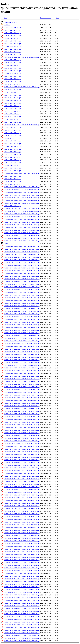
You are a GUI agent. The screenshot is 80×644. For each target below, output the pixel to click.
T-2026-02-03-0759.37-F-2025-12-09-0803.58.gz (22, 579)
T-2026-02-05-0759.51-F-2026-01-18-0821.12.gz (22, 346)
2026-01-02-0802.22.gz (12, 179)
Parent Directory (10, 22)
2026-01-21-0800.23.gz (12, 49)
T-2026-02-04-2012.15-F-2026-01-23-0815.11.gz (22, 303)
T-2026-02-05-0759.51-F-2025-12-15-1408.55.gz (22, 608)
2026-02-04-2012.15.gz (12, 206)
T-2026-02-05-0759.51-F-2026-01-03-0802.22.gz (22, 463)
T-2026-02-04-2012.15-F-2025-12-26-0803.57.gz (22, 522)
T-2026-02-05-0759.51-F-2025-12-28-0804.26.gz (22, 514)
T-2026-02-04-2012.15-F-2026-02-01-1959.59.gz (22, 227)
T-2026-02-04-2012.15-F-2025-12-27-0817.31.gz (22, 511)
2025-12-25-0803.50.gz (12, 114)
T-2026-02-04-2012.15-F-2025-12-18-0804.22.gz (22, 592)
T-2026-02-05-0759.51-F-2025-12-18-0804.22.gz (22, 595)
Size (57, 18)
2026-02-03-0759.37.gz (12, 54)
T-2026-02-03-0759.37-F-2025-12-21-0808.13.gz (22, 479)
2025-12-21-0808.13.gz (12, 30)
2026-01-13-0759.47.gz (12, 130)
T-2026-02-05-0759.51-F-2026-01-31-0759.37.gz (22, 249)
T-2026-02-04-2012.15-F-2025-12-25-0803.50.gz (22, 530)
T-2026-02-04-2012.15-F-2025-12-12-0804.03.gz (22, 627)
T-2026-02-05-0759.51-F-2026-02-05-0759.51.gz (22, 87)
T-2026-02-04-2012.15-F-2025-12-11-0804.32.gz (22, 633)
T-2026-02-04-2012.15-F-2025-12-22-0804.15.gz (22, 560)
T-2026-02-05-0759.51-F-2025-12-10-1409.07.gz (22, 635)
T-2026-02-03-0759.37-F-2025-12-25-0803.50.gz (22, 457)
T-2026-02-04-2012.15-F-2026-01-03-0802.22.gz (22, 460)
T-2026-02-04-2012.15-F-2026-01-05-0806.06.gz (22, 444)
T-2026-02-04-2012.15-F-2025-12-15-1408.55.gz (22, 603)
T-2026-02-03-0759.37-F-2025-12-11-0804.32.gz (22, 565)
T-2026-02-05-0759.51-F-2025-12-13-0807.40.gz (22, 619)
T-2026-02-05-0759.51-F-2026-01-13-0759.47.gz (22, 390)
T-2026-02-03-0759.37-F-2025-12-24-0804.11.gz (22, 465)
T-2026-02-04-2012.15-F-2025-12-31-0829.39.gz (22, 484)
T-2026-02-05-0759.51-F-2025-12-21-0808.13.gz (22, 568)
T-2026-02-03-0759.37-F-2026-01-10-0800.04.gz (22, 322)
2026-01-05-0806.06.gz (12, 106)
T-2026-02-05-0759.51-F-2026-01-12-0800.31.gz (22, 392)
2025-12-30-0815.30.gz (12, 109)
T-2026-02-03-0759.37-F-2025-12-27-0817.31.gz (22, 438)
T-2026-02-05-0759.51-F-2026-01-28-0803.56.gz (22, 273)
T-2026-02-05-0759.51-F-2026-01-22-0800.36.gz (22, 325)
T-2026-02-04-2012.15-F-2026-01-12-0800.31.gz (22, 381)
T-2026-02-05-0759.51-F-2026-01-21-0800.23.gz (22, 327)
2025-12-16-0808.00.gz (12, 144)
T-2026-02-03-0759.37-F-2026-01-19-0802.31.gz (22, 265)
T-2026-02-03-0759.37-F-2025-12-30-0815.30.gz (22, 419)
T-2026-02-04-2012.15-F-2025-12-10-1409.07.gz (22, 638)
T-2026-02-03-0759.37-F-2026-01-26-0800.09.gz (22, 200)
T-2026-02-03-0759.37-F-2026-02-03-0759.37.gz (22, 57)
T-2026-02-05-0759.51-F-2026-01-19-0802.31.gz (22, 344)
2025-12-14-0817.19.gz (12, 163)
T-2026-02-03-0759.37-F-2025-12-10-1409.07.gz (22, 576)
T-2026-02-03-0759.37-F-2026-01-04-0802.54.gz (22, 368)
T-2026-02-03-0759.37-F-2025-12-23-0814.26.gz (22, 473)
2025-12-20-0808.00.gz (12, 119)
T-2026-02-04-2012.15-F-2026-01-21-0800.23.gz (22, 319)
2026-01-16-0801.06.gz (12, 133)
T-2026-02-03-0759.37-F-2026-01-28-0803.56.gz (22, 195)
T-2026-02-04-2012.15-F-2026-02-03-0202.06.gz (22, 219)
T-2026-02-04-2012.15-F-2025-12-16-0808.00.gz (22, 606)
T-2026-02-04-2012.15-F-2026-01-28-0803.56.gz (22, 260)
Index (6, 244)
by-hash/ (7, 25)
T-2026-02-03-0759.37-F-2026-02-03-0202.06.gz (22, 125)
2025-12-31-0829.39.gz (12, 71)
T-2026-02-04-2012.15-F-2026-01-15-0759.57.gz (22, 365)
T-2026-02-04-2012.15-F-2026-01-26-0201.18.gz (22, 284)
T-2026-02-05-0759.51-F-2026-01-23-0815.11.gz (22, 308)
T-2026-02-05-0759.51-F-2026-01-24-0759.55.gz (22, 300)
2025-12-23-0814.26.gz (12, 171)
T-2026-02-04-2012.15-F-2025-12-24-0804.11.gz (22, 541)
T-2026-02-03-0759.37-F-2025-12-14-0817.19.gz (22, 546)
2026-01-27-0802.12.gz (12, 36)
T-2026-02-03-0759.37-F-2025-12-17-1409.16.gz (22, 525)
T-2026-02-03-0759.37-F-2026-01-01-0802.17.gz (22, 411)
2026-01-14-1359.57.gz (12, 63)
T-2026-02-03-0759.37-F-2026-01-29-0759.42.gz (22, 192)
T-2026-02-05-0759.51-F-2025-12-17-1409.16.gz (22, 600)
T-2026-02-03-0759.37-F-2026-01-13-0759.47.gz (22, 306)
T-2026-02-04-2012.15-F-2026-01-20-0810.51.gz (22, 330)
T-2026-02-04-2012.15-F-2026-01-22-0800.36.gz (22, 314)
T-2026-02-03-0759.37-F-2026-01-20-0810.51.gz (22, 246)
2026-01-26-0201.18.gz (12, 122)
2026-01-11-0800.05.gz (12, 38)
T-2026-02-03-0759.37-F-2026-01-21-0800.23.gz (22, 238)
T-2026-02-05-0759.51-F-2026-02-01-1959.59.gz (22, 233)
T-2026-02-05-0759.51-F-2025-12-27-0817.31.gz (22, 517)
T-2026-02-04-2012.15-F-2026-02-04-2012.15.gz (22, 208)
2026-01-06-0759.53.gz (12, 73)
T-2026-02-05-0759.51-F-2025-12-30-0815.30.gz (22, 503)
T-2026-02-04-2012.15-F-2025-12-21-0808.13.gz (22, 557)
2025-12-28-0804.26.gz (12, 103)
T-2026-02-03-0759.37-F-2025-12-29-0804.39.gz (22, 422)
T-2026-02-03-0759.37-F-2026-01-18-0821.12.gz (22, 279)
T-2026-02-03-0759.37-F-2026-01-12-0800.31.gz (22, 311)
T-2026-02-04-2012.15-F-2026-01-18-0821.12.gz (22, 341)
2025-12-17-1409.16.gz (12, 92)
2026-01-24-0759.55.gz (12, 184)
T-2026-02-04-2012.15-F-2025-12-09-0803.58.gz (22, 641)
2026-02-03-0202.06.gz (12, 90)
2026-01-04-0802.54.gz (12, 65)
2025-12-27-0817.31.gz (12, 44)
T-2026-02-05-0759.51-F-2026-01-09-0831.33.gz (22, 408)
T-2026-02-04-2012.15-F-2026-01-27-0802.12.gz (22, 263)
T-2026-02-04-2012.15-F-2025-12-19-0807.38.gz (22, 584)
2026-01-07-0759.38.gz (12, 95)
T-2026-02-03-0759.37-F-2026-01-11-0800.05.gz (22, 317)
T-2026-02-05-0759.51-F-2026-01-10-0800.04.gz (22, 400)
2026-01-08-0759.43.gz (12, 181)
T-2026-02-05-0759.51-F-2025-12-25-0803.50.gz (22, 533)
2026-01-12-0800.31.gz (12, 41)
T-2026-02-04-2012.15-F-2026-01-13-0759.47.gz (22, 379)
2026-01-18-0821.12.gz (12, 81)
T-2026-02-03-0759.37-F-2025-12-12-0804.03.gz (22, 563)
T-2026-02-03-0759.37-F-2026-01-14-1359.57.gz (22, 298)
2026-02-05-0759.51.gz (12, 84)
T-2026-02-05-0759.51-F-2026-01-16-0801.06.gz (22, 354)
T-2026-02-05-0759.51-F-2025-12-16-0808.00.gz (22, 611)
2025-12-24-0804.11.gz (12, 152)
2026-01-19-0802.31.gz (12, 146)
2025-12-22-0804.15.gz (12, 127)
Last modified (46, 18)
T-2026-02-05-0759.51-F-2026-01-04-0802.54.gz (22, 454)
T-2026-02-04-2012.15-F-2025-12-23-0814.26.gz (22, 549)
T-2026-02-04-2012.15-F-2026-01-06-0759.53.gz (22, 433)
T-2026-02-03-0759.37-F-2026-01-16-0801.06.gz (22, 287)
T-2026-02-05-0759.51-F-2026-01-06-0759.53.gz (22, 441)
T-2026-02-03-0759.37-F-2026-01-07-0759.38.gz (22, 357)
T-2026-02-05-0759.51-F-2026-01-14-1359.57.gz (22, 376)
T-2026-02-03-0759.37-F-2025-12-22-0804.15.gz (22, 476)
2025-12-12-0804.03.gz (12, 111)
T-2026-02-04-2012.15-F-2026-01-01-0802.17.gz (22, 481)
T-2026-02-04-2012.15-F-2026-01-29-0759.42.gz (22, 254)
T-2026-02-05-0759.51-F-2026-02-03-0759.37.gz (22, 217)
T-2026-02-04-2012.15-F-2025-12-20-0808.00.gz (22, 573)
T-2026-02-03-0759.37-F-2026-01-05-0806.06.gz (22, 363)
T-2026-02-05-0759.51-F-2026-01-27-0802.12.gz (22, 276)
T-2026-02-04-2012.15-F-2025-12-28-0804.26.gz (22, 508)
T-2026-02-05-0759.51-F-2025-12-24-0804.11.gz (22, 544)
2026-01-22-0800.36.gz (12, 98)
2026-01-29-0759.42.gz (12, 60)
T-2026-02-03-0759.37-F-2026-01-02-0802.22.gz (22, 406)
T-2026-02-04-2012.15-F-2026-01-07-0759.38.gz (22, 427)
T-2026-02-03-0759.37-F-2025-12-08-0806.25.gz (22, 587)
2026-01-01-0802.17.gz (12, 160)
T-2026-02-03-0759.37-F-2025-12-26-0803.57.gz (22, 449)
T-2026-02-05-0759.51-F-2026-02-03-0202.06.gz (22, 222)
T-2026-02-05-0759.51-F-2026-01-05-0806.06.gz (22, 452)
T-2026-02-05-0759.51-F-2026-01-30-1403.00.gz (22, 257)
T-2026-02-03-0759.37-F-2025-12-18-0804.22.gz (22, 519)
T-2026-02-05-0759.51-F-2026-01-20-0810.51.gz (22, 336)
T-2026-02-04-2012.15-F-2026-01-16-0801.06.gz (22, 349)
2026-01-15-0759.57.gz (12, 176)
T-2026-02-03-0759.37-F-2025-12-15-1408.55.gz (22, 538)
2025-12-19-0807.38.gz (12, 141)
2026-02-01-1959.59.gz (12, 157)
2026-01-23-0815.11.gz (12, 138)
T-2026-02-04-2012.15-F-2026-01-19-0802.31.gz (22, 338)
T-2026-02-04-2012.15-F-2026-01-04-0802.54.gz (22, 446)
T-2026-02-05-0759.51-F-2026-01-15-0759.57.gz (22, 373)
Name (5, 18)
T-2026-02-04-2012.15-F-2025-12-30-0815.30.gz (22, 495)
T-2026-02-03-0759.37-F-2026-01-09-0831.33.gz (22, 333)
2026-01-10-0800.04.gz (12, 76)
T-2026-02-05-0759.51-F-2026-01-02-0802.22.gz (22, 471)
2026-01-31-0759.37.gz (12, 165)
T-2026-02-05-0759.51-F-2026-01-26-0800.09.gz (22, 281)
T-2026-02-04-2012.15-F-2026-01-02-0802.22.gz (22, 468)
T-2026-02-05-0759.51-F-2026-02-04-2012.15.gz (22, 214)
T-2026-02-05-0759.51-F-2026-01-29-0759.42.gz (22, 271)
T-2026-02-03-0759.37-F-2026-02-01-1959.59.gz (22, 173)
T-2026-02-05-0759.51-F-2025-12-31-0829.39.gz (22, 492)
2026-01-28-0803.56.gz (12, 46)
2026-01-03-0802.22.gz (12, 168)
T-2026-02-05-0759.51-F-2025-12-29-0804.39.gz (22, 506)
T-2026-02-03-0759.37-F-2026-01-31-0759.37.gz (22, 187)
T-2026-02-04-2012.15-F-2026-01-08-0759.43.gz (22, 417)
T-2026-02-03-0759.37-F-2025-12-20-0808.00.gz (22, 490)
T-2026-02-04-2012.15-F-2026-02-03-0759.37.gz (22, 211)
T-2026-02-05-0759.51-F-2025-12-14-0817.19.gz (22, 614)
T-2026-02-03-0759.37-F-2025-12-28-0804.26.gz (22, 430)
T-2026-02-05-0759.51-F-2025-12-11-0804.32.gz (22, 630)
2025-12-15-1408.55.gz (12, 27)
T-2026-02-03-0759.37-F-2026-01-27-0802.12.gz (22, 198)
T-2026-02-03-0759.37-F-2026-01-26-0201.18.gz (22, 203)
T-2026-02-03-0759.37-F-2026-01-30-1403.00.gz (22, 190)
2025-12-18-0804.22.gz (12, 149)
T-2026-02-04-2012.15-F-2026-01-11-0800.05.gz (22, 387)
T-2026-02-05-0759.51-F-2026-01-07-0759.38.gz (22, 436)
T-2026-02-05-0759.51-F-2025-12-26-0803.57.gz (22, 527)
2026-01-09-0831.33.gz (12, 117)
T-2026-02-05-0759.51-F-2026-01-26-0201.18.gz (22, 290)
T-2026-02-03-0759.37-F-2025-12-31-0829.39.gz (22, 414)
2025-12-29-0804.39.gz (12, 33)
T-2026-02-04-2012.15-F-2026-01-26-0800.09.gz (22, 268)
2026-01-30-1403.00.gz (12, 100)
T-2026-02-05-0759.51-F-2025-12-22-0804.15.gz (22, 571)
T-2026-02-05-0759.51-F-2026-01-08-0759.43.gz (22, 425)
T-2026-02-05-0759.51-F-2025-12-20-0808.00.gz (22, 581)
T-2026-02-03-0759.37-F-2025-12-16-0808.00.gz (22, 535)
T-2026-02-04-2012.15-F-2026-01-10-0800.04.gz (22, 395)
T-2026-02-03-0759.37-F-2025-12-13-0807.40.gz (22, 552)
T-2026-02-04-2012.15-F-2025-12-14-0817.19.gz (22, 617)
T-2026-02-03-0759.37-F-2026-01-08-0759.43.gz (22, 352)
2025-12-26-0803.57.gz (12, 154)
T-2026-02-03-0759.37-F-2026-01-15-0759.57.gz (22, 295)
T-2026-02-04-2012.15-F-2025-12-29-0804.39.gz (22, 498)
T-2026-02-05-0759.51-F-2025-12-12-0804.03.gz (22, 625)
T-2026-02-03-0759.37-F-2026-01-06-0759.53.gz (22, 360)
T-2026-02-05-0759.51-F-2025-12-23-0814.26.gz (22, 554)
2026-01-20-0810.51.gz (12, 136)
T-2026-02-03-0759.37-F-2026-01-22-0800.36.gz (22, 236)
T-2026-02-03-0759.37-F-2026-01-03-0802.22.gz (22, 384)
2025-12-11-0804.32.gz (12, 79)
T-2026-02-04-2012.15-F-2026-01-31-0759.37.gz (22, 241)
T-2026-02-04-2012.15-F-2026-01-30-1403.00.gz (22, 252)
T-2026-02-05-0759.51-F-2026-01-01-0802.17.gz (22, 487)
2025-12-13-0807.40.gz (12, 68)
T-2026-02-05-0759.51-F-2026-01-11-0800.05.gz (22, 398)
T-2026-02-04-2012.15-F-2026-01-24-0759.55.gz (22, 292)
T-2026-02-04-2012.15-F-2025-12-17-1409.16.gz (22, 598)
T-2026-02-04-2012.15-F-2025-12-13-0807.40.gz (22, 622)
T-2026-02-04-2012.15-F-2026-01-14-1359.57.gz (22, 371)
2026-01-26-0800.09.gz (12, 52)
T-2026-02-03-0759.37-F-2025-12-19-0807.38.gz (22, 500)
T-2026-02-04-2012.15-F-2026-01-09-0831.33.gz (22, 403)
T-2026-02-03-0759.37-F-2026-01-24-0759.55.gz (22, 225)
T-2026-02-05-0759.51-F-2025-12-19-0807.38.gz (22, 590)
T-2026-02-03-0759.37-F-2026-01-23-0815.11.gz (22, 230)
